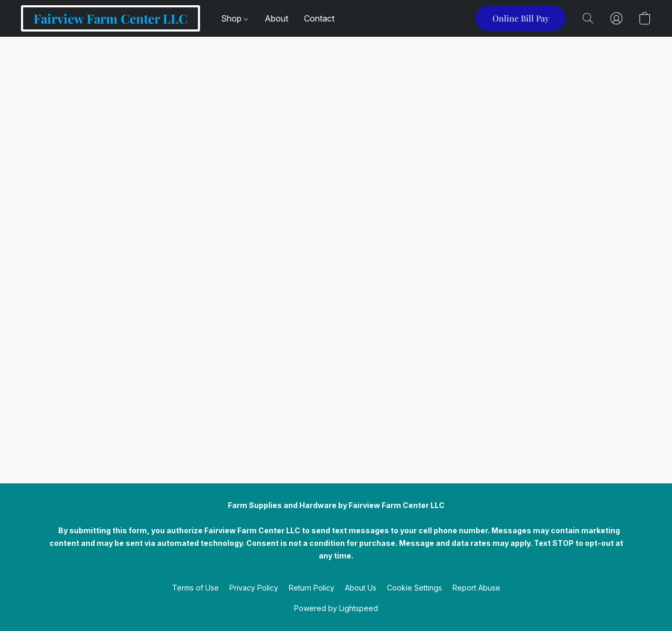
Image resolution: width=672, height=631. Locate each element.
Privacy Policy (254, 588)
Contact (319, 18)
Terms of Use (196, 588)
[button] (111, 18)
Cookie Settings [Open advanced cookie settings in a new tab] (414, 588)
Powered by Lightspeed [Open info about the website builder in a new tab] (336, 608)
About (276, 18)
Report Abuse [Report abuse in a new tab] (476, 588)
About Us (361, 588)
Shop (235, 18)
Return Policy (312, 588)
